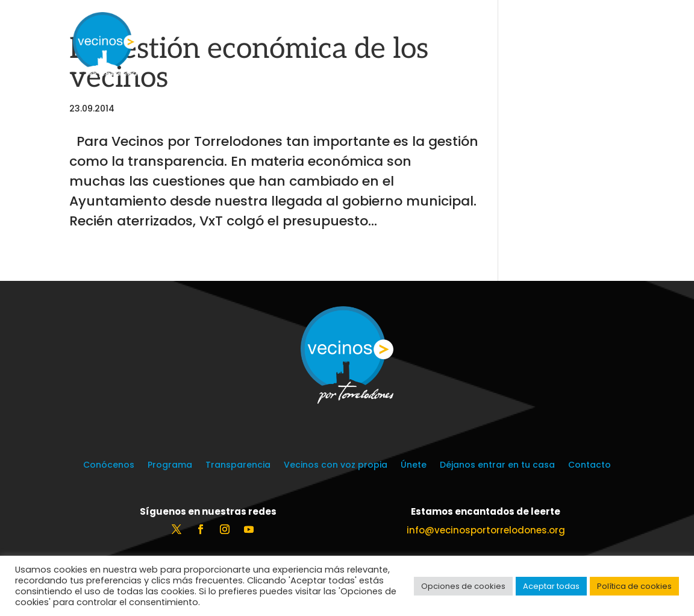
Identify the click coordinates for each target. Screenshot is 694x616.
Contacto (589, 466)
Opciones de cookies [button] (463, 586)
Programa (170, 466)
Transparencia (238, 466)
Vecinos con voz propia (336, 466)
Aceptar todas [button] (551, 586)
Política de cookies (634, 586)
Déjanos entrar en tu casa (497, 466)
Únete (414, 466)
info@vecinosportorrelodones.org (486, 530)
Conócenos (109, 466)
